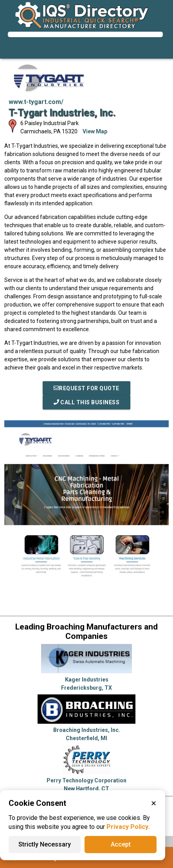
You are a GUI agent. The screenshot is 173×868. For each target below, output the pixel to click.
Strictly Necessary (45, 844)
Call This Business (87, 402)
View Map (95, 131)
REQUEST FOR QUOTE (86, 388)
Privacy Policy (127, 827)
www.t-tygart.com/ (36, 102)
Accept (121, 844)
